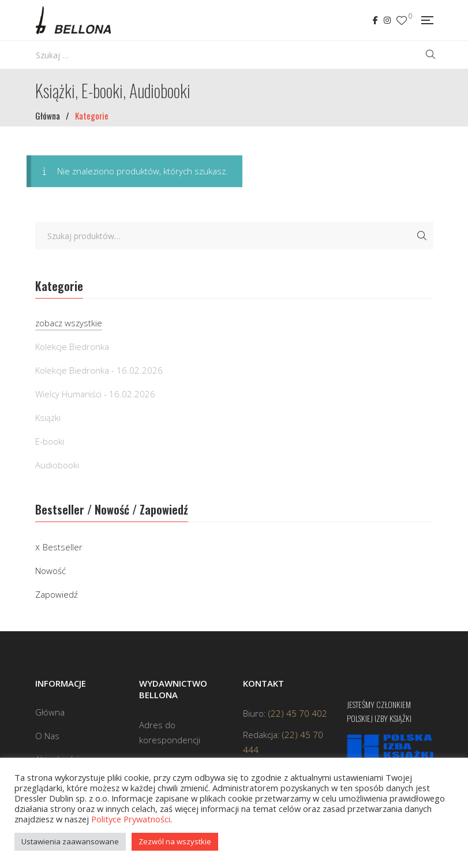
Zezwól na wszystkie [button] (175, 841)
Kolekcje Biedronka (72, 347)
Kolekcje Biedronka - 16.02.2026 (99, 370)
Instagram (387, 20)
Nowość (50, 571)
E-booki (50, 441)
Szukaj (422, 236)
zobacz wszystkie (69, 323)
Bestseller (63, 547)
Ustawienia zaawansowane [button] (70, 841)
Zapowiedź (57, 594)
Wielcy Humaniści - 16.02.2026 (95, 394)
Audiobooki (57, 465)
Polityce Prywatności (131, 819)
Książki (48, 418)
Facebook (375, 20)
